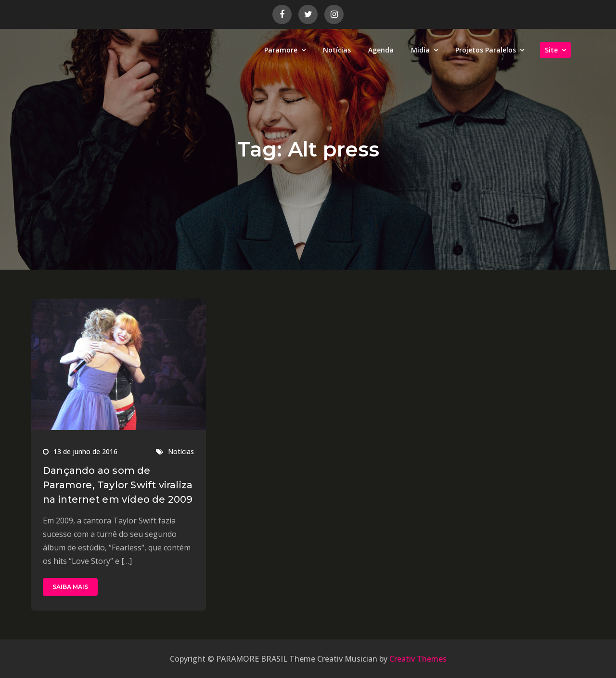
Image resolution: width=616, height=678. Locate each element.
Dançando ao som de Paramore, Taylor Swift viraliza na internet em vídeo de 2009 (118, 485)
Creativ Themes (418, 659)
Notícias (337, 50)
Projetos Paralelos (486, 50)
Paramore (281, 50)
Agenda (381, 50)
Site (551, 50)
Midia (420, 50)
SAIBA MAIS (70, 587)
